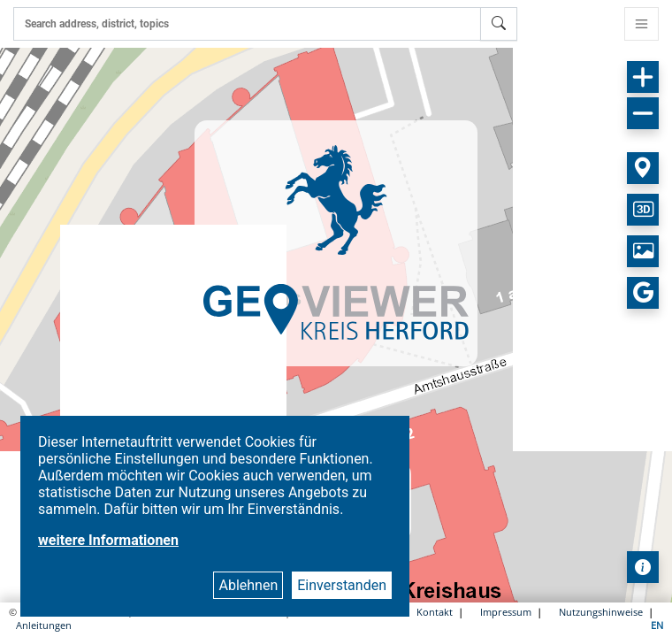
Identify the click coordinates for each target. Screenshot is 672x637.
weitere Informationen (108, 540)
